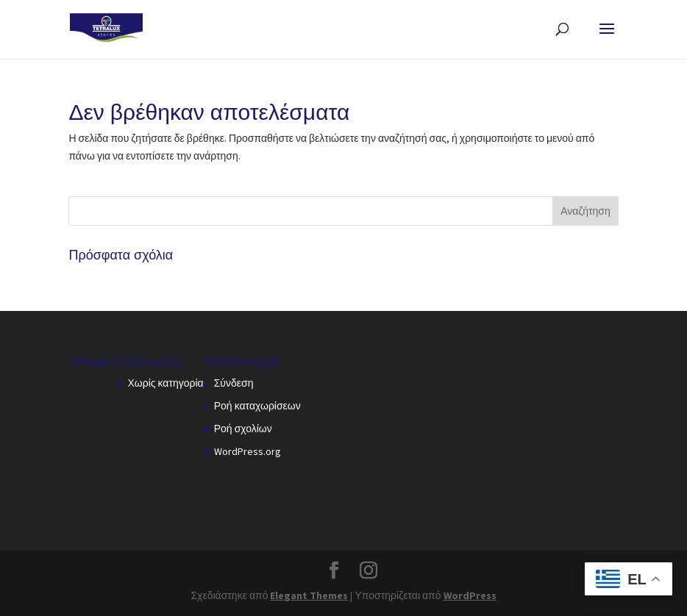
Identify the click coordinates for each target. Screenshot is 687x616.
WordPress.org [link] (248, 451)
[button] (607, 38)
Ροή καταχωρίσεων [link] (257, 406)
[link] (106, 29)
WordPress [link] (470, 595)
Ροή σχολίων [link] (243, 429)
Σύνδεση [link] (234, 383)
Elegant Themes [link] (309, 595)
